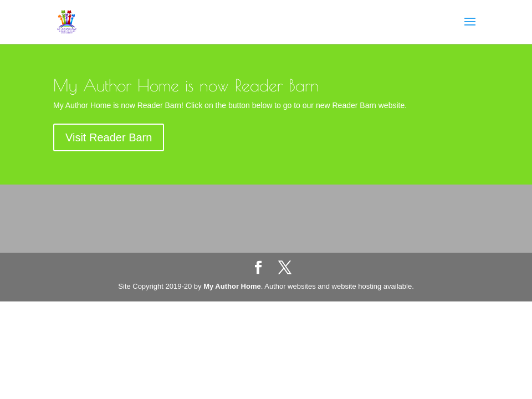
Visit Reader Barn (109, 137)
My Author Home (232, 286)
